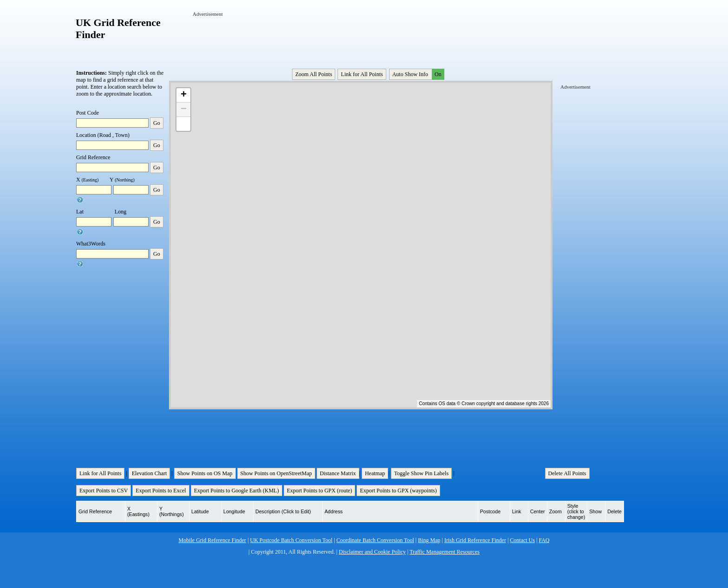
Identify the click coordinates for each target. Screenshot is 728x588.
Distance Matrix (338, 473)
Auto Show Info (417, 74)
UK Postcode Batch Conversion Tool (292, 540)
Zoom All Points (314, 74)
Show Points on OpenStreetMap (276, 473)
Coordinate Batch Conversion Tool (375, 540)
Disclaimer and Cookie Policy (372, 552)
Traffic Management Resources (445, 552)
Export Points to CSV (104, 491)
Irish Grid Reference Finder (475, 540)
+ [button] (184, 95)
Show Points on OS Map (205, 473)
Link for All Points (362, 74)
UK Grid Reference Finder (118, 29)
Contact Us (522, 540)
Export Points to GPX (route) (320, 491)
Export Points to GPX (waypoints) (398, 491)
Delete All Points (567, 473)
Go (157, 123)
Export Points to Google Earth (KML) (237, 491)
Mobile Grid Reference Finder (213, 540)
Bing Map (429, 540)
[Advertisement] (362, 39)
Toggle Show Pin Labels (422, 473)
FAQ (544, 540)
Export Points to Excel (161, 491)
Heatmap (375, 473)
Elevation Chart (149, 473)
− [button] (184, 110)
